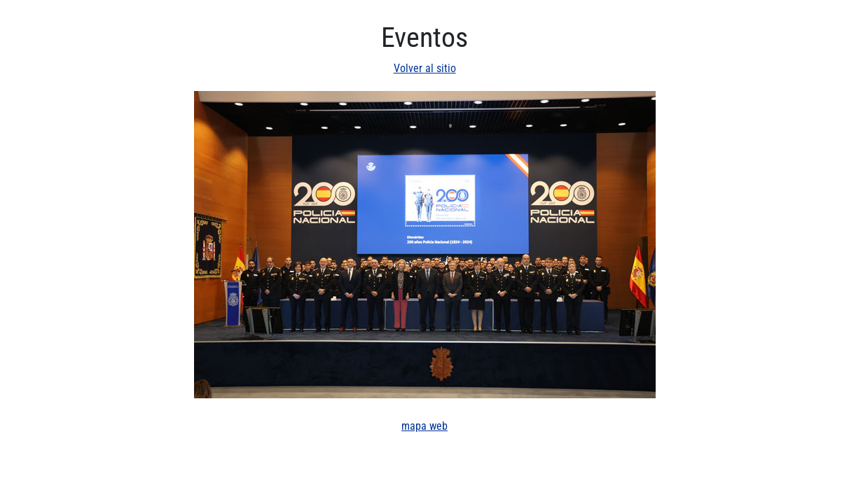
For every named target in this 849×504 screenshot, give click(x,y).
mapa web (424, 426)
